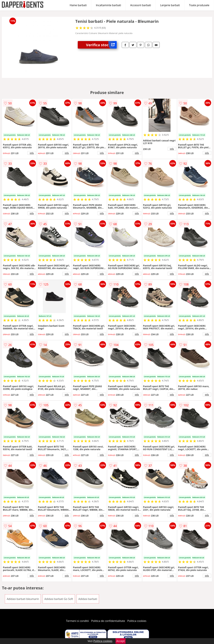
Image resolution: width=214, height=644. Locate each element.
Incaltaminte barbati (108, 5)
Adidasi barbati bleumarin (23, 599)
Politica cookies (137, 621)
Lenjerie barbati (170, 5)
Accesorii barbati (141, 5)
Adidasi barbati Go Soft (59, 599)
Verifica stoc (101, 45)
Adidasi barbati (88, 599)
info (32, 153)
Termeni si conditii (77, 621)
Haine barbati (78, 5)
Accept (121, 641)
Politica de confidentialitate (108, 621)
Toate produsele (199, 5)
